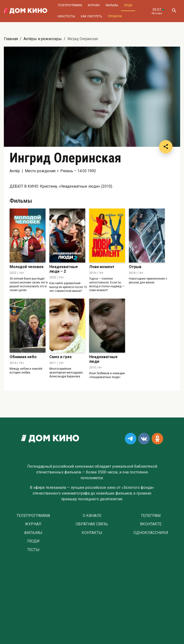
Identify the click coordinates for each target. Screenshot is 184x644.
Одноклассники (151, 533)
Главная (11, 39)
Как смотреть (91, 16)
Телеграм (151, 516)
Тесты (33, 550)
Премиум (115, 16)
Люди (128, 5)
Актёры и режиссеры (43, 39)
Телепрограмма (70, 5)
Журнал (94, 5)
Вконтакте (151, 524)
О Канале (92, 516)
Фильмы (112, 5)
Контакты (92, 533)
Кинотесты (66, 16)
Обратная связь (92, 524)
